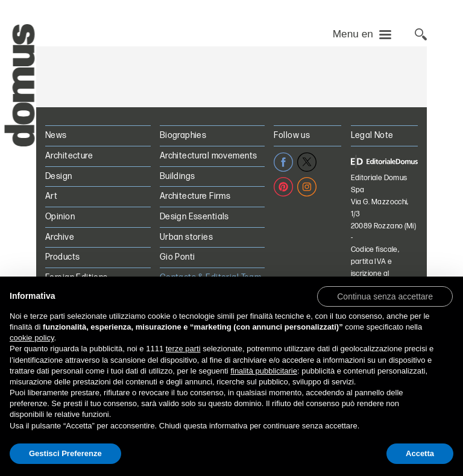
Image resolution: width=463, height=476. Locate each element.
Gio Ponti (178, 257)
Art (51, 196)
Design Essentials (194, 217)
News (56, 135)
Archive (60, 237)
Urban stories (186, 237)
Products (62, 257)
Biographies (183, 135)
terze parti (183, 349)
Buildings (178, 176)
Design (59, 176)
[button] (385, 296)
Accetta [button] (420, 453)
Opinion (60, 217)
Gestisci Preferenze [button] (65, 453)
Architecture (69, 156)
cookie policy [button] (32, 338)
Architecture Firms (195, 196)
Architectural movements (209, 156)
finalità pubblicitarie (264, 371)
